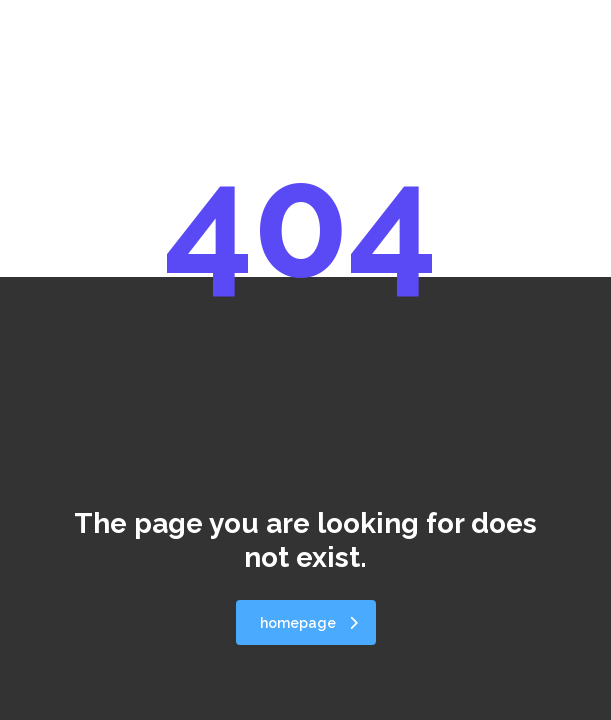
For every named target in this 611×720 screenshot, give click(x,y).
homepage (309, 623)
